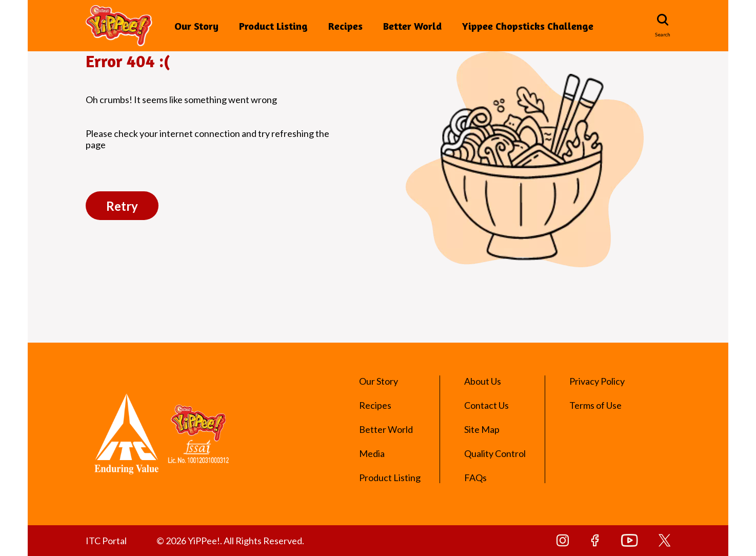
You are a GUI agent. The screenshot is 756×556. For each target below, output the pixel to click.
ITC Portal (106, 541)
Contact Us (486, 405)
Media (372, 453)
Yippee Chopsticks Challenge (528, 26)
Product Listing (273, 26)
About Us (483, 381)
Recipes (345, 26)
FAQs (475, 478)
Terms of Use (595, 405)
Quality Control (495, 453)
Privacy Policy (597, 381)
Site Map (482, 429)
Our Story (196, 26)
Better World (412, 26)
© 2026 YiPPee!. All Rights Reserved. (230, 541)
